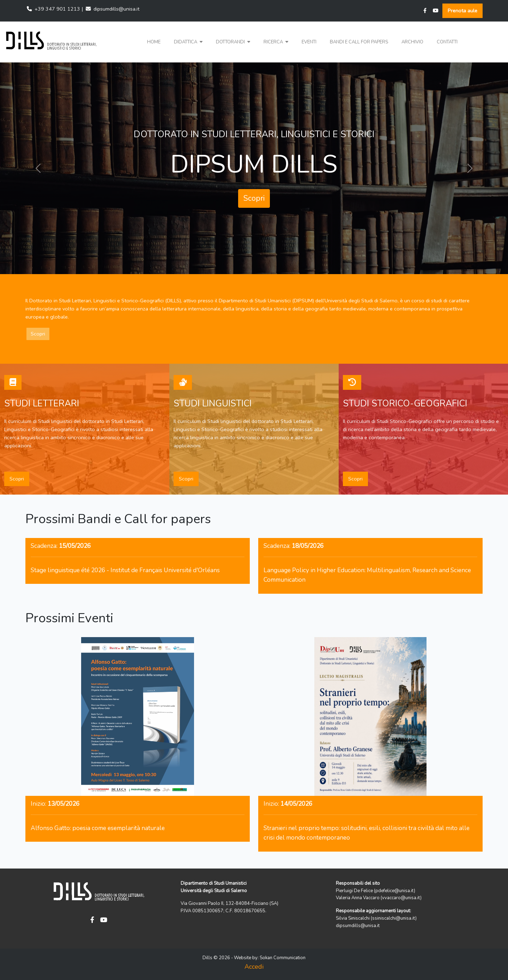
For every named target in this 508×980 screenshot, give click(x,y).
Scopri (254, 198)
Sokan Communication (283, 958)
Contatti (447, 42)
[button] (188, 42)
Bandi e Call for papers (359, 42)
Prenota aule (462, 11)
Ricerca (276, 42)
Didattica (188, 42)
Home (154, 42)
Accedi (254, 967)
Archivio (412, 42)
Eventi (309, 42)
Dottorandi (233, 42)
